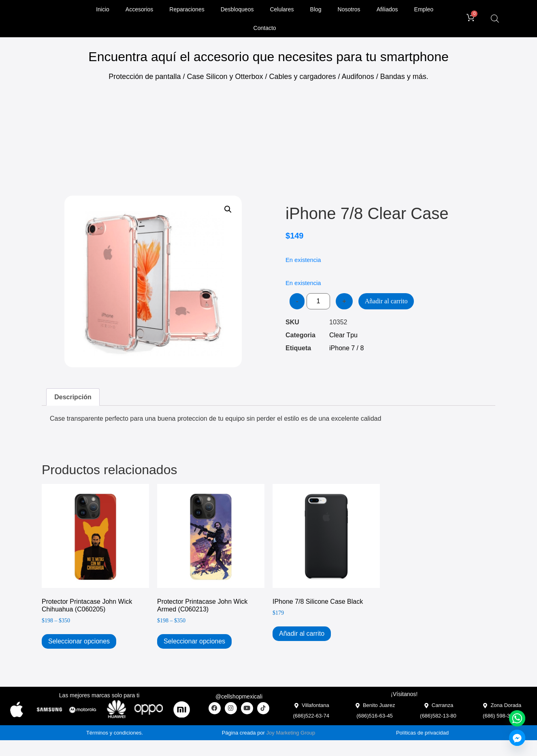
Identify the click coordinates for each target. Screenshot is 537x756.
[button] (228, 209)
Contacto (265, 28)
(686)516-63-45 (375, 716)
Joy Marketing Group (291, 733)
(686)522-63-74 (311, 716)
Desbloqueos (237, 9)
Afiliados (387, 9)
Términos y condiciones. (115, 733)
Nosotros (349, 9)
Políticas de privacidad (422, 733)
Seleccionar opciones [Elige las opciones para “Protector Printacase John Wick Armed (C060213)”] (194, 641)
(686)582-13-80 (438, 716)
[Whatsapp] (517, 718)
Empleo (424, 9)
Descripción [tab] (73, 397)
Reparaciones (187, 9)
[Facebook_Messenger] (517, 738)
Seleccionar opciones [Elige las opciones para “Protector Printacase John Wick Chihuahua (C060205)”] (79, 641)
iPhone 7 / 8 (346, 348)
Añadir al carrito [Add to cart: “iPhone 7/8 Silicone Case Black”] (302, 634)
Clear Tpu (343, 335)
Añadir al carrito (386, 301)
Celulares (282, 9)
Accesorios (139, 9)
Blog (316, 9)
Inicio (103, 9)
